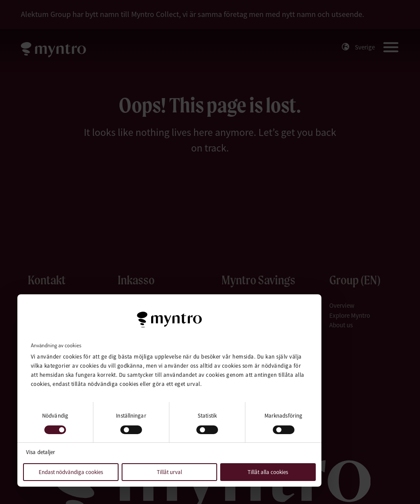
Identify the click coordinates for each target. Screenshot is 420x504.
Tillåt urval (169, 472)
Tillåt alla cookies (268, 472)
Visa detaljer (41, 452)
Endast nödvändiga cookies (71, 472)
